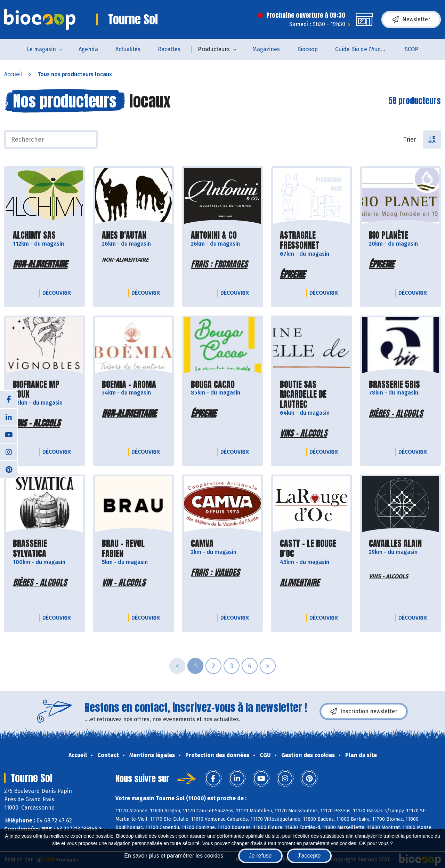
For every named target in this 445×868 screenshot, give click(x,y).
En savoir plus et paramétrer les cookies (174, 856)
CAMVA (202, 544)
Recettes (169, 49)
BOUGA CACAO (213, 385)
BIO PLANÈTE (389, 235)
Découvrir (58, 293)
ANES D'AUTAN (124, 235)
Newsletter (411, 19)
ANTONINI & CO (214, 235)
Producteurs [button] (214, 49)
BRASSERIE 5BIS (394, 385)
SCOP (411, 49)
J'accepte (309, 856)
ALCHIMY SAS (34, 235)
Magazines (266, 49)
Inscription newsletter (364, 711)
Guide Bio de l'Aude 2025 (366, 49)
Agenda (88, 49)
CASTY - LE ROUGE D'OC (311, 549)
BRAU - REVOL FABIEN (133, 549)
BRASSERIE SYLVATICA (44, 549)
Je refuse (260, 856)
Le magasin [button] (41, 49)
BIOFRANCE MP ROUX (44, 390)
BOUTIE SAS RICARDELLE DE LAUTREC (311, 395)
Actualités (128, 49)
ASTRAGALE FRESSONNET (311, 240)
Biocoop (308, 49)
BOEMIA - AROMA (129, 385)
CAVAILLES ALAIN (395, 544)
